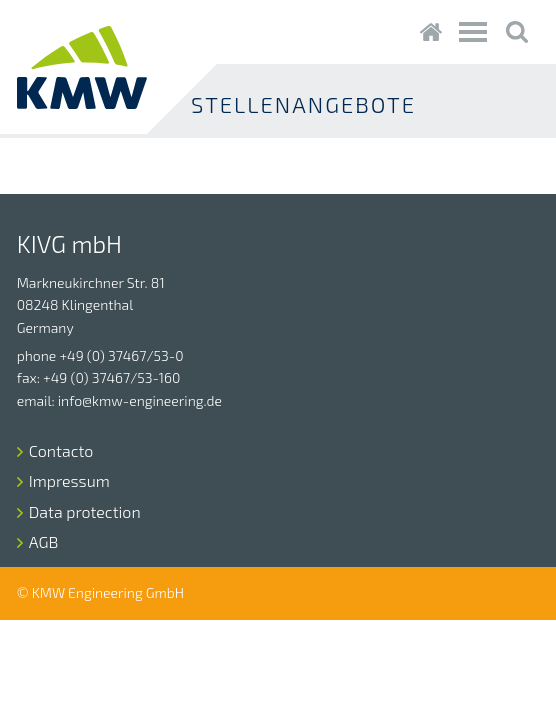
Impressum (69, 480)
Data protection (85, 511)
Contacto (61, 450)
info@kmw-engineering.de (140, 400)
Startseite (430, 32)
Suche (516, 32)
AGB (44, 541)
